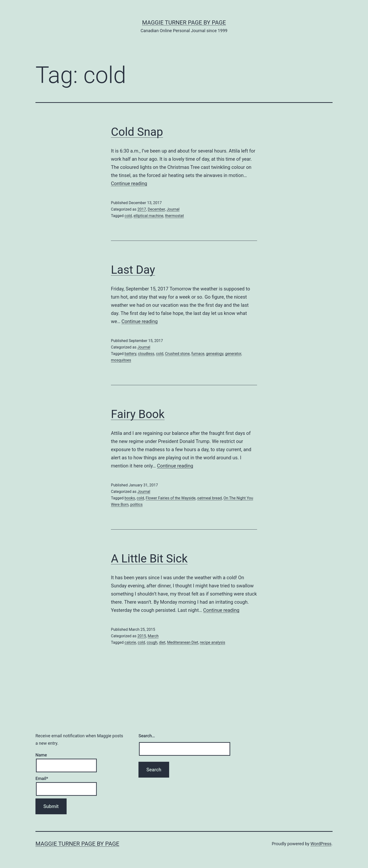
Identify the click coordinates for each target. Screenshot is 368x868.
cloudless (146, 354)
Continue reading (129, 183)
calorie (130, 642)
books (130, 498)
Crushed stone (177, 354)
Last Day (133, 270)
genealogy (215, 354)
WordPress (321, 844)
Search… (147, 736)
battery (130, 354)
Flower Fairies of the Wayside (171, 498)
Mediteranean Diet (183, 642)
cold (128, 216)
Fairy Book (138, 414)
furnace (198, 354)
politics (137, 505)
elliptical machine (148, 216)
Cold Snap (137, 132)
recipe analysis (213, 642)
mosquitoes (121, 360)
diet (162, 642)
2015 (142, 636)
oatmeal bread (210, 498)
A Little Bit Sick (149, 558)
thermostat (175, 216)
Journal (173, 209)
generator (233, 354)
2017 (142, 209)
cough (152, 642)
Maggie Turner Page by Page (184, 23)
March (153, 636)
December (156, 209)
